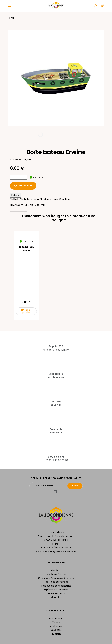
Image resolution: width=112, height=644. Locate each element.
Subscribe (75, 486)
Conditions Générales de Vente (56, 578)
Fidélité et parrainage (56, 582)
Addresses (56, 626)
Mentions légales (56, 574)
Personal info (56, 618)
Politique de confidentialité (56, 586)
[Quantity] (18, 177)
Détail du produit (26, 311)
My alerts (56, 634)
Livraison (56, 570)
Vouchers (56, 630)
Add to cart (23, 186)
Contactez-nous (56, 593)
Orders (56, 622)
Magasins (56, 597)
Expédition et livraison (56, 590)
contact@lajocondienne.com (61, 552)
